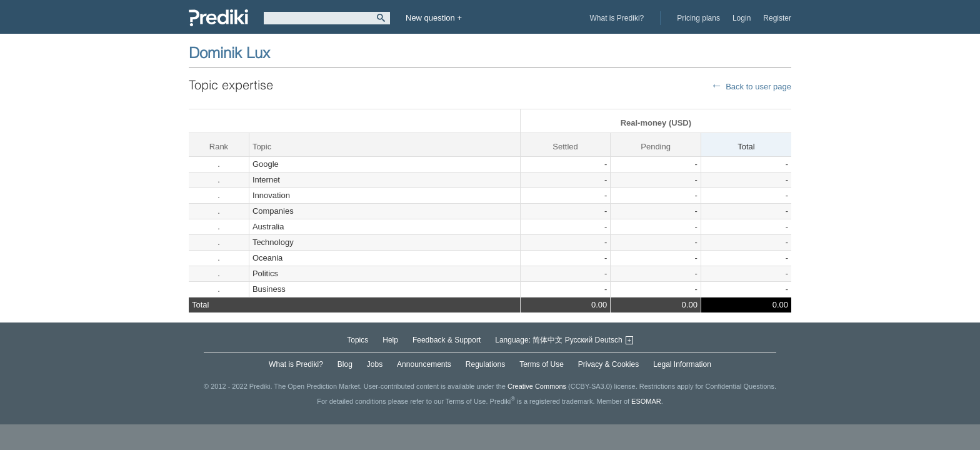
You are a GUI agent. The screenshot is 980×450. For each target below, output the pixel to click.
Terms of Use (542, 364)
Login (742, 18)
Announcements (424, 364)
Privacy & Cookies (608, 364)
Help (390, 340)
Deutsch (609, 340)
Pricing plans (698, 18)
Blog (345, 364)
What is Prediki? (617, 18)
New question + (434, 18)
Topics (357, 340)
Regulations (485, 364)
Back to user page (758, 87)
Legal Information (682, 364)
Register (777, 18)
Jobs (375, 364)
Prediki (218, 18)
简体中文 (547, 340)
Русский (579, 340)
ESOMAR (646, 401)
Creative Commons (537, 386)
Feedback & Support (447, 340)
